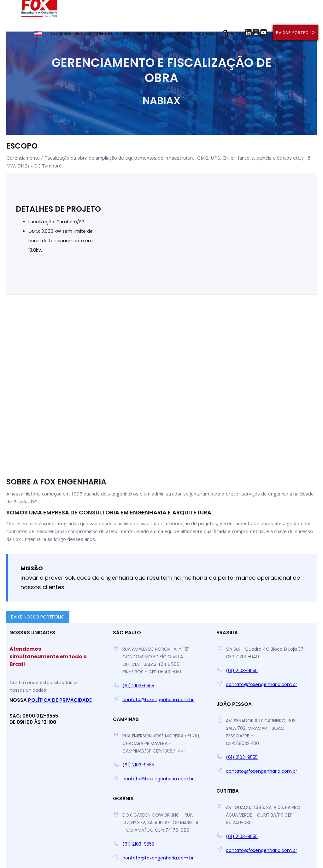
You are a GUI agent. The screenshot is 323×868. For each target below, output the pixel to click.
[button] (227, 33)
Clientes (104, 33)
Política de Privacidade (60, 700)
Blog (180, 33)
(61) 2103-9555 (138, 686)
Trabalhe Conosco (152, 33)
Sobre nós (61, 33)
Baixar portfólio (295, 33)
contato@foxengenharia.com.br (158, 700)
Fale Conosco (203, 33)
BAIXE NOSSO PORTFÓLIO (38, 617)
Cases (123, 33)
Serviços (83, 33)
